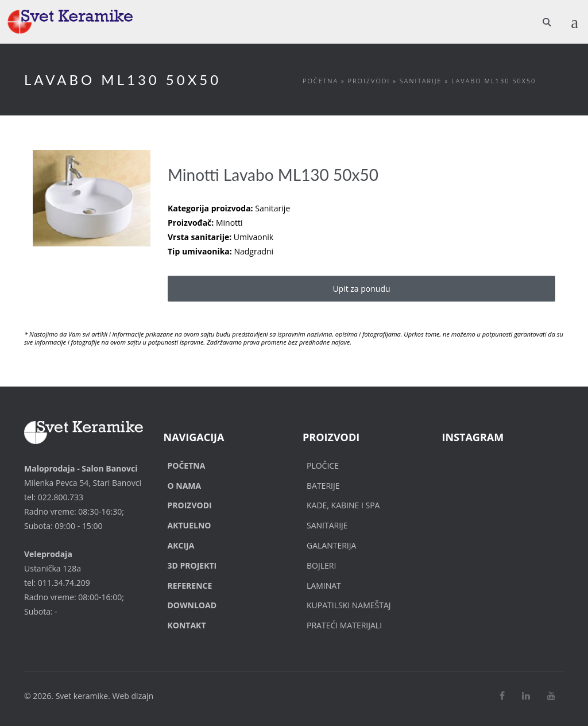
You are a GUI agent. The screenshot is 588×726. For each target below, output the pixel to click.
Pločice (323, 466)
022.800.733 (61, 497)
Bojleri (321, 565)
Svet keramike (82, 696)
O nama (185, 486)
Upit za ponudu (361, 289)
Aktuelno (189, 525)
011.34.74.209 (64, 583)
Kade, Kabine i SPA (343, 505)
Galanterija (331, 545)
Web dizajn (133, 696)
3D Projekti (192, 565)
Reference (190, 586)
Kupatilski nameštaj (349, 605)
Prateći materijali (344, 625)
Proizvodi (369, 81)
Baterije (323, 486)
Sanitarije (421, 81)
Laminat (324, 586)
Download (192, 605)
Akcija (181, 545)
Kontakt (187, 625)
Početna (320, 81)
